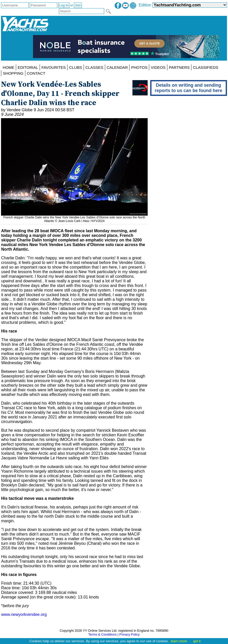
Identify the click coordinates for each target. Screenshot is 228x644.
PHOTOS (139, 67)
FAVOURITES (54, 67)
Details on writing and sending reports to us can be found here (189, 88)
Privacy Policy (129, 634)
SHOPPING (13, 73)
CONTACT (36, 73)
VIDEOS (158, 67)
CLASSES (94, 67)
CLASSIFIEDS (206, 67)
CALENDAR (117, 67)
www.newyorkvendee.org (24, 614)
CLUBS (76, 67)
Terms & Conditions (102, 634)
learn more (179, 641)
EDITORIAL (28, 67)
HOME (8, 67)
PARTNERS (179, 67)
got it (197, 641)
